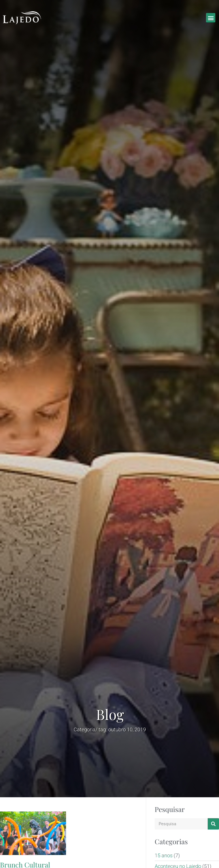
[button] (211, 18)
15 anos (164, 855)
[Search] (213, 824)
